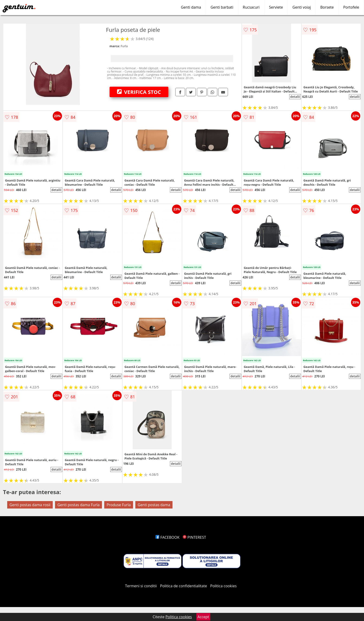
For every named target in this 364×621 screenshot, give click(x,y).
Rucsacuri (251, 7)
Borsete (327, 7)
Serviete (276, 7)
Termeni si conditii (141, 586)
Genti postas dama (154, 505)
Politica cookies (224, 586)
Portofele (351, 7)
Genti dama (191, 7)
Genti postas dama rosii (30, 505)
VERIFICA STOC (139, 92)
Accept (203, 617)
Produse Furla (119, 505)
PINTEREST (194, 537)
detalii (295, 97)
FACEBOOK (167, 537)
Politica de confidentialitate (184, 586)
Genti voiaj (302, 7)
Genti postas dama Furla (78, 505)
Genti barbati (222, 7)
